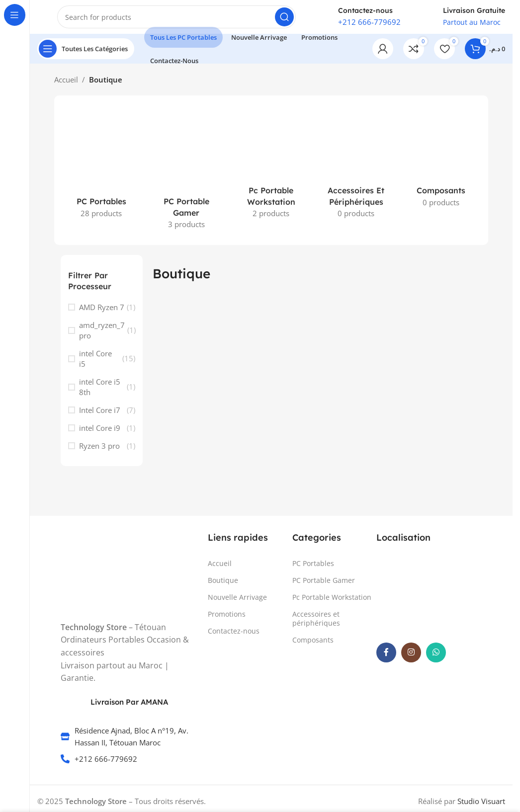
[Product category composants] (441, 165)
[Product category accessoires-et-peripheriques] (356, 171)
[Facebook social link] (386, 658)
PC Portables (313, 569)
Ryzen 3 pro (99, 451)
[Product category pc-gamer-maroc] (186, 176)
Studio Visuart (481, 807)
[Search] (176, 20)
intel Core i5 (95, 364)
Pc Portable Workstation (332, 603)
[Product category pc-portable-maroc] (102, 170)
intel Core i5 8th (100, 392)
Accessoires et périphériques (316, 624)
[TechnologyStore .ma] (429, 598)
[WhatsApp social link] (436, 658)
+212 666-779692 (369, 25)
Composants (313, 646)
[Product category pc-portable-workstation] (271, 171)
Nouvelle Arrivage (237, 603)
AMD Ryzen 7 (102, 313)
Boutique (223, 586)
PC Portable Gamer (324, 586)
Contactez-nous (234, 637)
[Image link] (98, 570)
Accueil (66, 85)
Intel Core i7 (100, 415)
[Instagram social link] (411, 658)
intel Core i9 (100, 433)
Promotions (227, 620)
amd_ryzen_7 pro (102, 336)
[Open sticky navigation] (86, 55)
